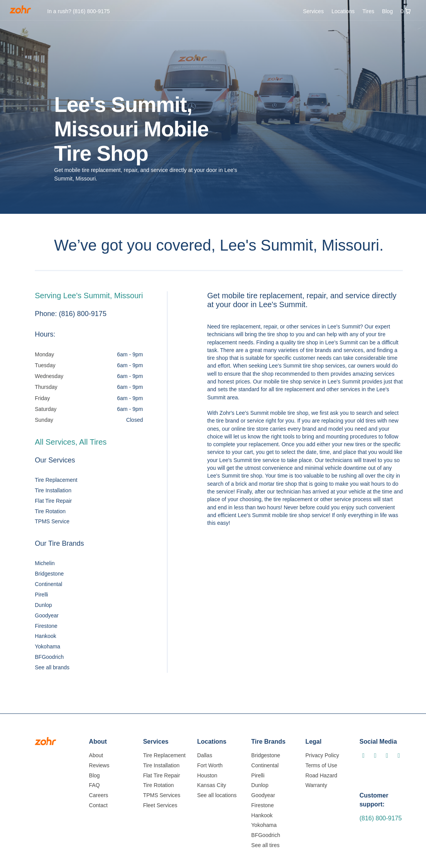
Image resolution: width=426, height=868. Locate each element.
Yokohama (48, 646)
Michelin (45, 563)
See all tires (265, 845)
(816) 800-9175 (381, 818)
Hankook (45, 636)
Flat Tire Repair (53, 501)
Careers (99, 795)
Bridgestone (49, 574)
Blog (387, 11)
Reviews (99, 765)
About (96, 755)
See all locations (217, 795)
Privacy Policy (322, 755)
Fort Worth (210, 765)
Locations (343, 11)
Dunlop (43, 605)
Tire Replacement (56, 480)
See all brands (52, 667)
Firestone (46, 626)
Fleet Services (160, 805)
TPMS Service (52, 521)
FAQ (94, 785)
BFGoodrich (49, 657)
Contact (98, 805)
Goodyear (47, 615)
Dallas (204, 755)
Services (313, 11)
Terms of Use (321, 765)
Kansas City (211, 785)
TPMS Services (162, 795)
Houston (207, 775)
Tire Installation (53, 490)
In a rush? (79, 11)
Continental (49, 584)
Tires (369, 11)
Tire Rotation (50, 511)
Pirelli (41, 595)
